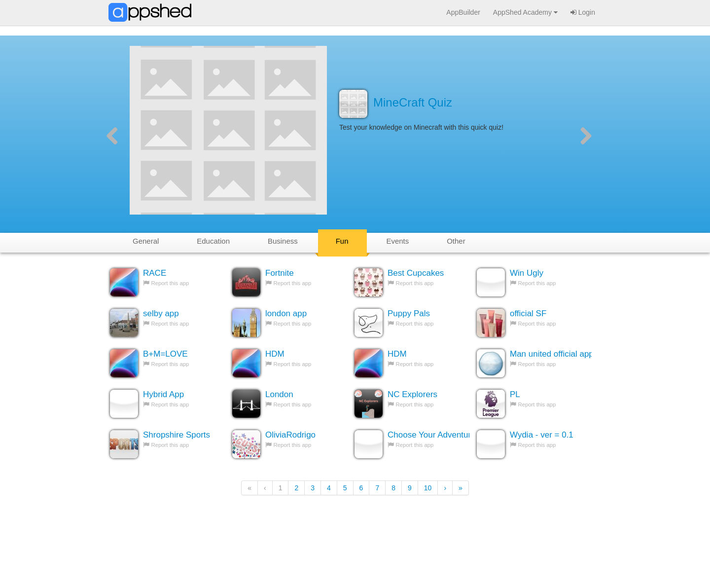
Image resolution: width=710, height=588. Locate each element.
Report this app (170, 283)
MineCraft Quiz (413, 102)
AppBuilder (463, 12)
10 (428, 488)
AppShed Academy (525, 12)
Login (583, 12)
